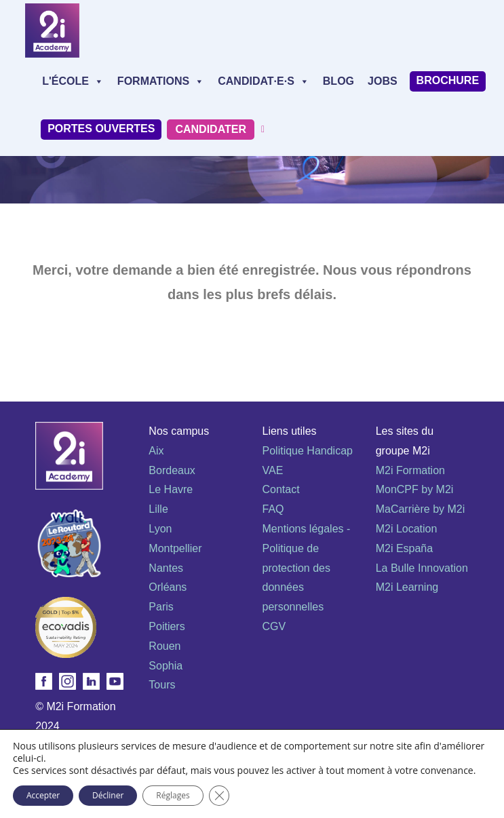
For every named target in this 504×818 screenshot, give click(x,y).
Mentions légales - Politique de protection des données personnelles (307, 568)
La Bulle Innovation (422, 568)
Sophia (166, 666)
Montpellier (175, 548)
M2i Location (407, 529)
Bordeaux (172, 470)
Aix (156, 451)
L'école (73, 81)
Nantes (166, 568)
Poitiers (167, 626)
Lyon (160, 529)
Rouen (164, 646)
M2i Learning (407, 587)
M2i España (405, 548)
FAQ (273, 509)
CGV (274, 626)
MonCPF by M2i (415, 489)
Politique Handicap (308, 451)
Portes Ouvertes (101, 129)
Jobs (383, 81)
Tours (162, 685)
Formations (161, 81)
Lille (158, 509)
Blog (338, 81)
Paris (161, 607)
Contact (281, 489)
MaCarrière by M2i (421, 509)
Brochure (448, 80)
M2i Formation (410, 470)
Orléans (168, 587)
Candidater (211, 129)
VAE (273, 470)
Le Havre (171, 489)
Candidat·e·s (264, 81)
